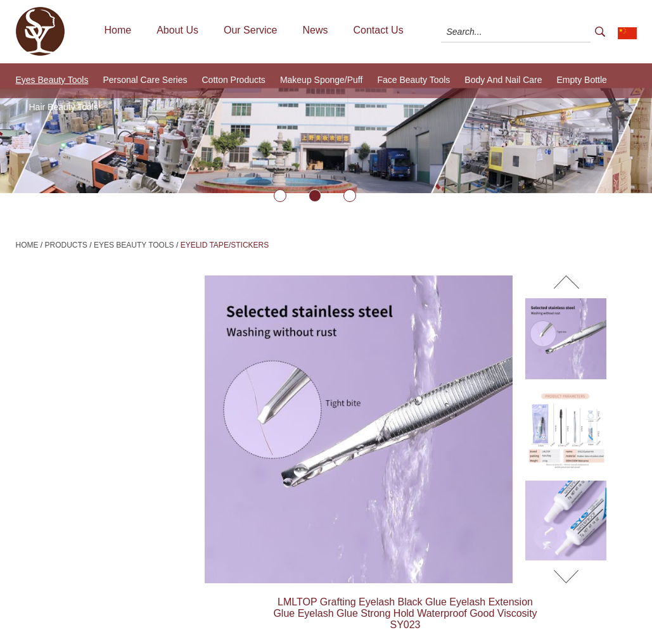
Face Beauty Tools (413, 80)
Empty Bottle (582, 80)
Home (118, 30)
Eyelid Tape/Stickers (225, 245)
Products (66, 245)
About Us (177, 30)
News (315, 30)
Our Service (250, 30)
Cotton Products (233, 80)
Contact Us (378, 30)
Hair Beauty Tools (64, 107)
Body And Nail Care (503, 80)
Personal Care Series (145, 80)
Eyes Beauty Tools (52, 80)
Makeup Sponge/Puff (322, 80)
